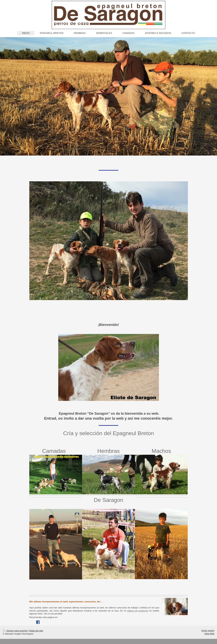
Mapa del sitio (36, 631)
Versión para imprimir (15, 631)
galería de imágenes (138, 611)
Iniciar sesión (208, 630)
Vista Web (209, 634)
